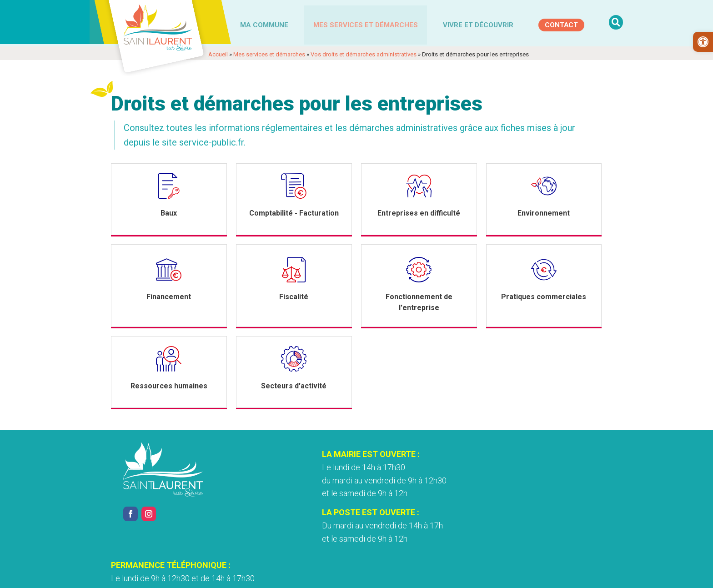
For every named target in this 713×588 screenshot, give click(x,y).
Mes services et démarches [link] (366, 25)
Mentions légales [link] (244, 576)
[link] (703, 42)
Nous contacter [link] (490, 528)
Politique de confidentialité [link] (317, 576)
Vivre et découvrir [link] (478, 25)
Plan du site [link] (477, 576)
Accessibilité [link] (384, 576)
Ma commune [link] (264, 25)
